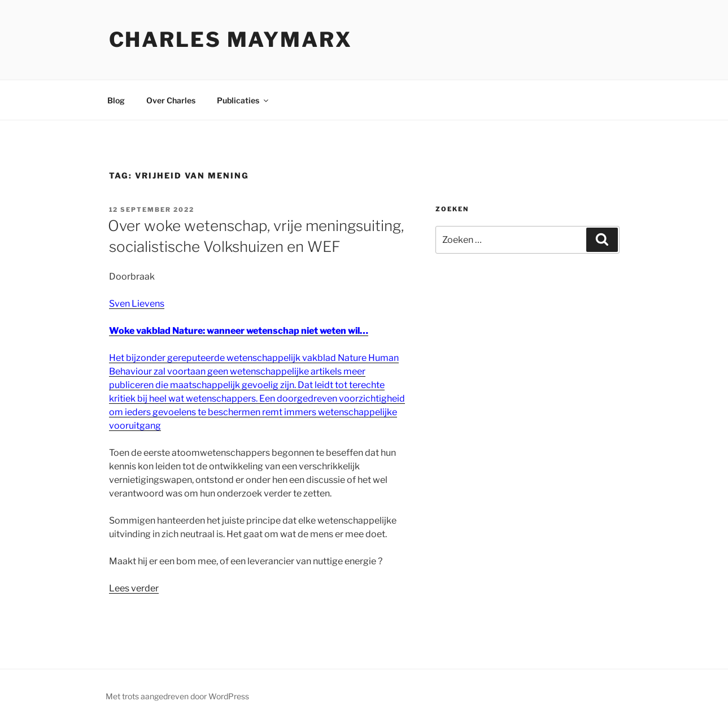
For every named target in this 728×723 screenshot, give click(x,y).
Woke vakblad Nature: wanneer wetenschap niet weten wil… (239, 331)
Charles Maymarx (231, 40)
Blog (116, 100)
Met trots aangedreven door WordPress (177, 696)
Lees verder (134, 588)
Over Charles (171, 100)
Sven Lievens (137, 304)
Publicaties (243, 100)
